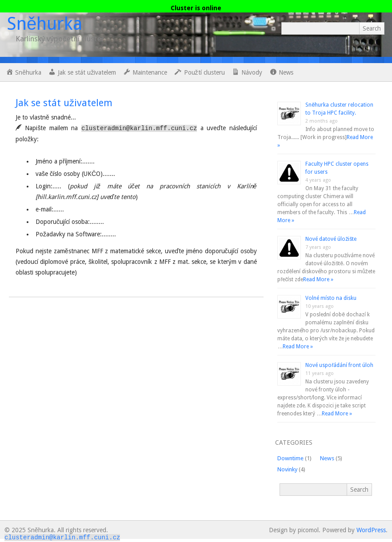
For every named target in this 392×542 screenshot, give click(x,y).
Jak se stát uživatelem (64, 103)
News (327, 458)
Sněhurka (44, 24)
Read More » (318, 279)
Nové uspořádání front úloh (339, 365)
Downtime (290, 458)
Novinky (287, 469)
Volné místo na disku (331, 298)
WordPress (371, 530)
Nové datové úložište (331, 239)
